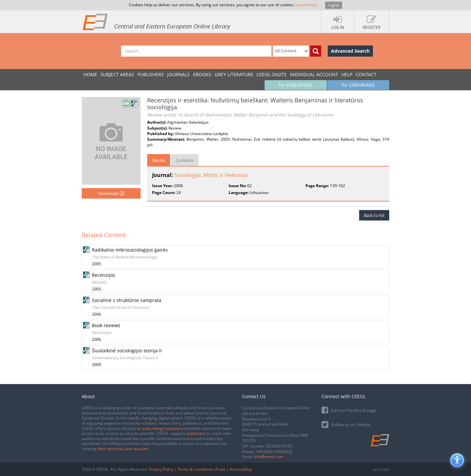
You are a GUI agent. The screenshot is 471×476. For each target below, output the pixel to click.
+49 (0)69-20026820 (274, 452)
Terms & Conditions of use (201, 469)
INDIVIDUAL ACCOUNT (314, 74)
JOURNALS (178, 74)
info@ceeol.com (269, 457)
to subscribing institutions (160, 428)
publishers (196, 433)
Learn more (306, 5)
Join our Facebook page (349, 410)
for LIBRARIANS (358, 85)
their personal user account (123, 449)
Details (159, 160)
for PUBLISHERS (296, 85)
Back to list (374, 215)
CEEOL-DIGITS (271, 74)
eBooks (202, 74)
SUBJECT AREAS (117, 74)
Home (90, 74)
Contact (366, 74)
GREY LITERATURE (234, 74)
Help (347, 74)
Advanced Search (350, 51)
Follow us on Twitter (346, 424)
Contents (185, 160)
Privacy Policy (161, 469)
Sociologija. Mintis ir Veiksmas (211, 175)
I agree (334, 5)
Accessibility (241, 469)
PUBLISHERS (151, 74)
